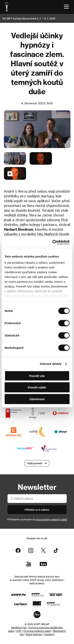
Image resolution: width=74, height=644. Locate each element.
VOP (19, 631)
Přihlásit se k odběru (37, 510)
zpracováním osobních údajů (51, 519)
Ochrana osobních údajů (37, 631)
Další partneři (35, 463)
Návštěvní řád (19, 628)
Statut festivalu (34, 634)
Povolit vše (37, 376)
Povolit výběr (37, 387)
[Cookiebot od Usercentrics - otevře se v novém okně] (53, 242)
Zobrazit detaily (51, 364)
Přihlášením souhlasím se (37, 519)
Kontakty (49, 634)
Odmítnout (37, 399)
